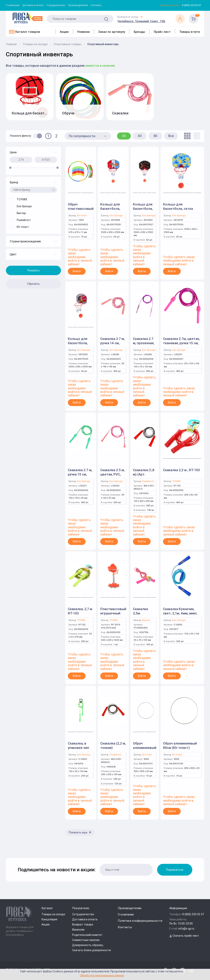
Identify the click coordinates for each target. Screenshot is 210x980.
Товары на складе (53, 914)
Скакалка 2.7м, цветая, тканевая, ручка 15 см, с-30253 (181, 343)
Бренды (139, 32)
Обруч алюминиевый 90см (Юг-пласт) (145, 750)
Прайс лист (162, 32)
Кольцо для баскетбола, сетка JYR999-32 (112, 211)
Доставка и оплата (33, 5)
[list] (196, 136)
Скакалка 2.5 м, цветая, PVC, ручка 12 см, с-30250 (112, 476)
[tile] (186, 136)
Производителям (78, 5)
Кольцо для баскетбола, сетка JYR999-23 (178, 209)
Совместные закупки (86, 940)
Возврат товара (83, 924)
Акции (64, 32)
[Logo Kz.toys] (27, 18)
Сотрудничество (56, 5)
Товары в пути (190, 32)
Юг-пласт (82, 216)
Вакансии (78, 930)
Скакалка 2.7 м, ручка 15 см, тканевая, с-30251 (80, 476)
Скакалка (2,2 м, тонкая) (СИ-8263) (113, 748)
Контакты (96, 5)
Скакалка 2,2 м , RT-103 (181, 470)
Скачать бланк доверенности (92, 950)
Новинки (83, 32)
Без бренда (116, 216)
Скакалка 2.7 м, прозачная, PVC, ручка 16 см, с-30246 (144, 345)
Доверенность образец (88, 945)
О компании (13, 5)
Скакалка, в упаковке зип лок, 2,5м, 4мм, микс (80, 750)
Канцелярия (49, 919)
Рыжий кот (148, 481)
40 (140, 136)
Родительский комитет (87, 935)
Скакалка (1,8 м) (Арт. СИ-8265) (144, 474)
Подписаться (175, 870)
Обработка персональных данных (102, 975)
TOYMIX (176, 481)
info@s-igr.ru (186, 929)
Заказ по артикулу (112, 32)
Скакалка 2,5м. (140, 611)
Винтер (146, 620)
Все (171, 136)
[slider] (10, 168)
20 (124, 136)
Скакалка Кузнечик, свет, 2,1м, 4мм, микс (180, 611)
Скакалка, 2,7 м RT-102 (80, 611)
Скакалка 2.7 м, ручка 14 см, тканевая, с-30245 (112, 345)
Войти (77, 271)
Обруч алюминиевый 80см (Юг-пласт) (180, 745)
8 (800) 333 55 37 (193, 914)
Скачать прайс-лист (184, 936)
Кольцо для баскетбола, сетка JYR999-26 (145, 211)
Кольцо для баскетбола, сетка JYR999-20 (79, 345)
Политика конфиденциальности (140, 921)
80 (155, 136)
